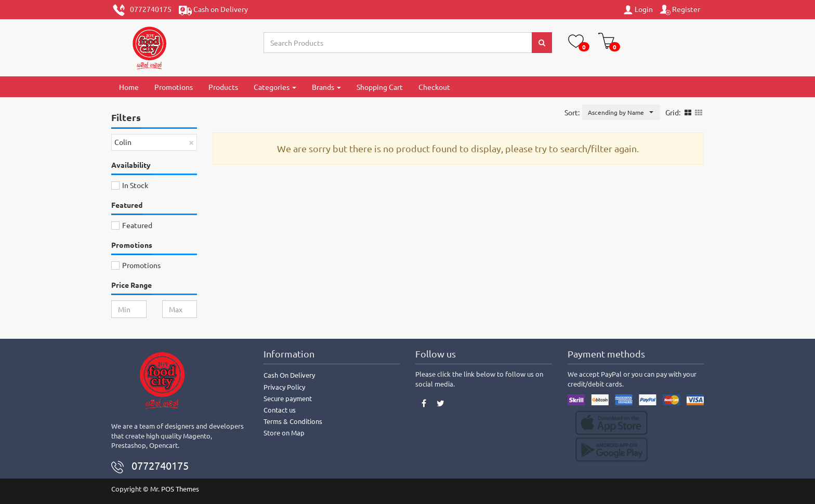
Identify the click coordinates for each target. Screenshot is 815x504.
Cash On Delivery (289, 375)
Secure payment (288, 398)
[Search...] (398, 43)
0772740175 (142, 10)
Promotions (174, 87)
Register (680, 10)
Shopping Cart (380, 87)
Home (129, 87)
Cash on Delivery (213, 10)
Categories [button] (275, 87)
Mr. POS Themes (175, 489)
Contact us (280, 410)
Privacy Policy (284, 387)
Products (223, 87)
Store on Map (284, 433)
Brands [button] (326, 87)
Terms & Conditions (293, 421)
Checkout (434, 87)
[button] (621, 112)
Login (638, 10)
